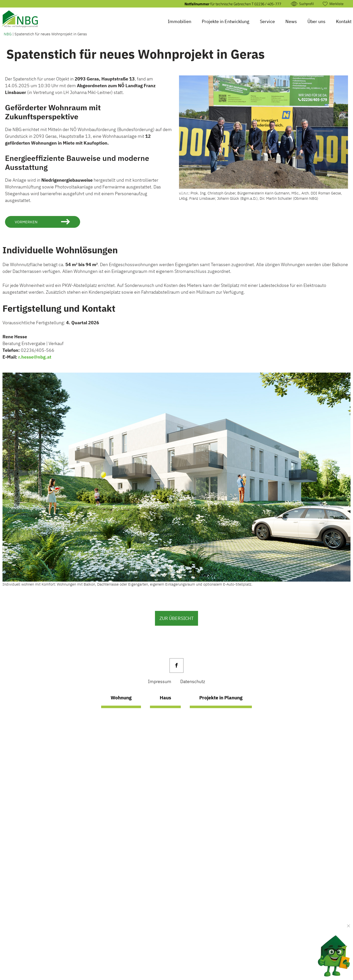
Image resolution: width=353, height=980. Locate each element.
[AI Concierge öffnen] (326, 952)
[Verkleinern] (348, 926)
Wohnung (119, 698)
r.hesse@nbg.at (35, 357)
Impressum (160, 681)
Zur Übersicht (176, 618)
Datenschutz (193, 681)
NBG (8, 34)
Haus (165, 698)
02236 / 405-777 (268, 4)
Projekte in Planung (222, 698)
